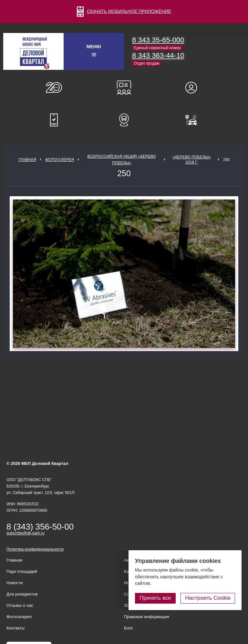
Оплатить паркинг (194, 120)
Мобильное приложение (54, 120)
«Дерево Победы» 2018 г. (191, 160)
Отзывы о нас (20, 605)
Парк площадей (22, 571)
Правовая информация (147, 617)
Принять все (155, 598)
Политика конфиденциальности (35, 549)
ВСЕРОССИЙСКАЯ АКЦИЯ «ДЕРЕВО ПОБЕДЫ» (122, 160)
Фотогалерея (60, 160)
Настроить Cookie (208, 598)
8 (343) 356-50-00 (40, 527)
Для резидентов (194, 88)
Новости (15, 583)
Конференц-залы (124, 88)
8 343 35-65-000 (158, 40)
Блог (129, 628)
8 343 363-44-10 (158, 55)
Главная (27, 160)
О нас (54, 88)
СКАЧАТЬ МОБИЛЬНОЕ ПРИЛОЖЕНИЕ (124, 11)
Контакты (15, 628)
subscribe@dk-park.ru (26, 533)
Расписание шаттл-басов (124, 120)
